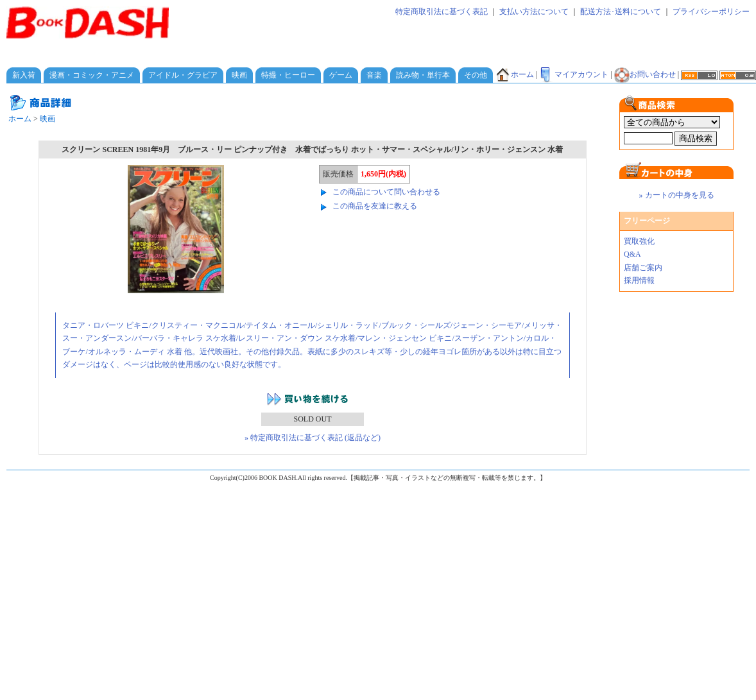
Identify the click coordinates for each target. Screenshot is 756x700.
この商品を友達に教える (375, 206)
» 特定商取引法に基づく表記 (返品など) (313, 438)
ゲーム (341, 75)
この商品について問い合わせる (386, 192)
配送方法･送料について (621, 12)
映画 (239, 75)
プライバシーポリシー (711, 12)
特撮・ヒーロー (288, 75)
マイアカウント (574, 74)
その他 (476, 75)
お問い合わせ (645, 74)
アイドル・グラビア (183, 75)
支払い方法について (534, 12)
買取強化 (639, 241)
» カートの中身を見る (677, 195)
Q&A (632, 254)
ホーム (515, 74)
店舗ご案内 (643, 268)
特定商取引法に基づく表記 (442, 12)
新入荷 (24, 75)
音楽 (374, 75)
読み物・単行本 (423, 75)
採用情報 (639, 280)
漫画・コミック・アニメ (92, 75)
